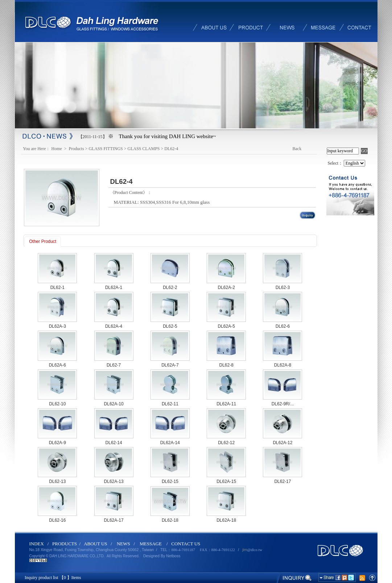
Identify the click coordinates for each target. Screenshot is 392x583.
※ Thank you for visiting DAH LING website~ (162, 136)
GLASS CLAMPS (144, 149)
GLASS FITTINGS (106, 149)
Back (297, 149)
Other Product (43, 241)
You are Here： (36, 149)
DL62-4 (171, 149)
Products (77, 149)
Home (57, 149)
